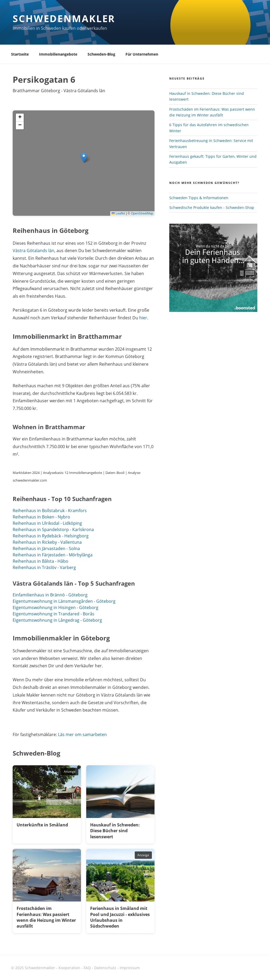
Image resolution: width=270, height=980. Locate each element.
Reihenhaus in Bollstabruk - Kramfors (50, 511)
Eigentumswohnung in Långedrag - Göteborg (57, 620)
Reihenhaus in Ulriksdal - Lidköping (47, 523)
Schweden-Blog (101, 54)
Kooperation (69, 968)
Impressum (130, 968)
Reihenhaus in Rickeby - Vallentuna (47, 542)
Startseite (20, 54)
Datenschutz (105, 968)
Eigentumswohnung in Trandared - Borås (54, 614)
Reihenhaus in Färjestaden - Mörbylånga (53, 555)
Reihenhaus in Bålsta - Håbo (40, 561)
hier (143, 318)
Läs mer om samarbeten (82, 734)
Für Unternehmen (142, 54)
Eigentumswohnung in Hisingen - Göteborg (56, 607)
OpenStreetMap (142, 213)
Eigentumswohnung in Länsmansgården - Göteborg (64, 601)
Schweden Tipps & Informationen (199, 198)
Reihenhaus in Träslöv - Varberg (44, 567)
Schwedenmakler (64, 19)
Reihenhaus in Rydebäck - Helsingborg (51, 536)
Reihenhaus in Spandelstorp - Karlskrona (53, 530)
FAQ (87, 968)
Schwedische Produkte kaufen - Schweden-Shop (212, 207)
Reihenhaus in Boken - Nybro (41, 517)
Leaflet (118, 213)
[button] (84, 158)
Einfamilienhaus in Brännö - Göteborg (50, 595)
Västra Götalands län (33, 251)
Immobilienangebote (58, 54)
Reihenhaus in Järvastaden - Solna (46, 548)
